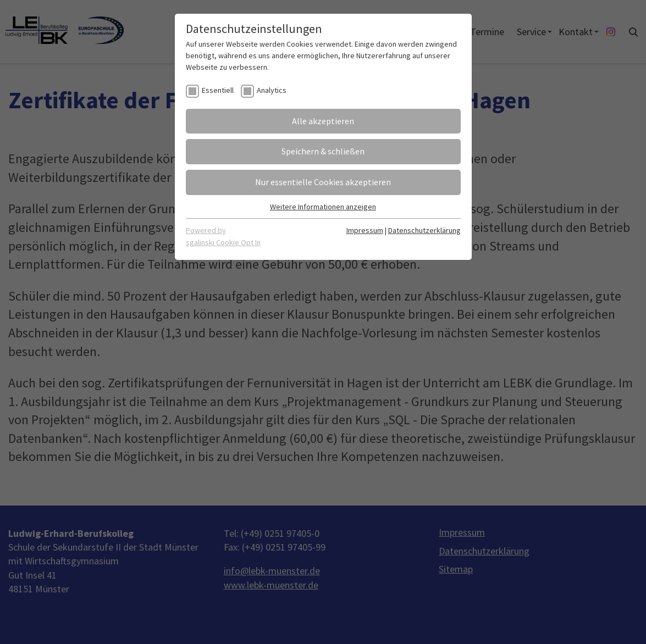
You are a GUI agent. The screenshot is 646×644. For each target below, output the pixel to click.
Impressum (365, 230)
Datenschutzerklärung (424, 230)
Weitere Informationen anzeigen (323, 207)
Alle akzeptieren (323, 121)
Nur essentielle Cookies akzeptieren (323, 182)
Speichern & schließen (323, 151)
